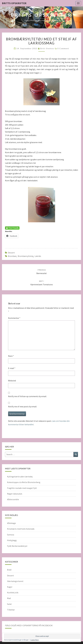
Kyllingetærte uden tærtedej (20, 477)
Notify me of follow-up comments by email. (27, 396)
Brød (9, 570)
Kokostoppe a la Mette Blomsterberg (24, 482)
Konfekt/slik (13, 593)
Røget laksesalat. (15, 494)
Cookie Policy (35, 640)
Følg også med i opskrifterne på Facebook (29, 625)
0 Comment (63, 48)
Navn (11, 356)
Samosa (11, 535)
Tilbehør (11, 610)
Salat (9, 604)
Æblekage (11, 523)
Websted (12, 381)
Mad (9, 598)
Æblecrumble (13, 499)
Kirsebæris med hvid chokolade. (21, 529)
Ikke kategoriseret (15, 581)
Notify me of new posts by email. (23, 406)
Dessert (11, 253)
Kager (10, 587)
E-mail (12, 368)
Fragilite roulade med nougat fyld (22, 488)
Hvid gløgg (12, 540)
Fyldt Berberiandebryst (17, 546)
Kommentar (14, 318)
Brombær (12, 256)
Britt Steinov (47, 48)
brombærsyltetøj (26, 256)
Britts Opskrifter (14, 3)
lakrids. (38, 256)
